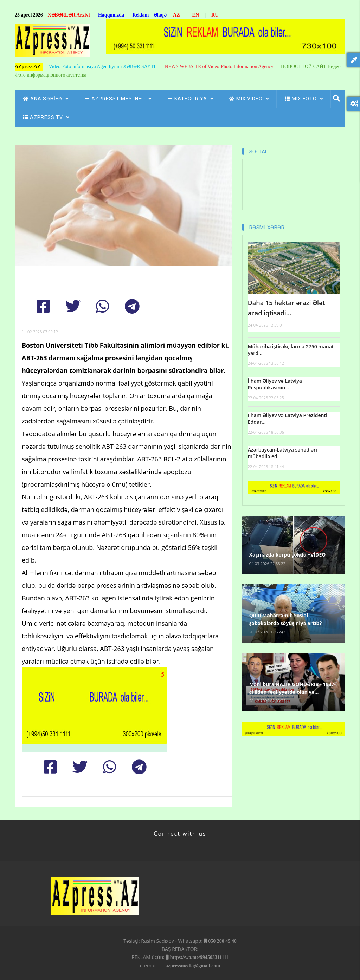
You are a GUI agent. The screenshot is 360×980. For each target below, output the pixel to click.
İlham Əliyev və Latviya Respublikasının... (275, 384)
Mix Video (249, 99)
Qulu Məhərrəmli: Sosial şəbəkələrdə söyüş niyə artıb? (285, 619)
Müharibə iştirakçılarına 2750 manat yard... (291, 350)
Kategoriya (190, 99)
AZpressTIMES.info (118, 99)
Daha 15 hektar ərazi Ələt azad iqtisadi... (287, 308)
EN (196, 15)
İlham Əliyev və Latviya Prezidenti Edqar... (288, 419)
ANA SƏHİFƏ (46, 99)
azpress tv (46, 117)
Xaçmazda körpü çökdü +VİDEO (288, 555)
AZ (176, 15)
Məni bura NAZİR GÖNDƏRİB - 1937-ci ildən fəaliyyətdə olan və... (292, 688)
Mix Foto (304, 99)
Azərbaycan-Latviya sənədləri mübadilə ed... (282, 453)
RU (215, 15)
